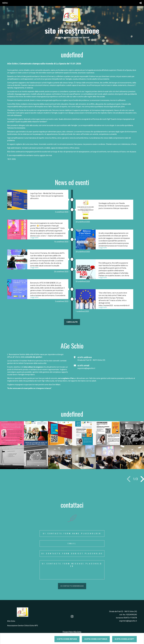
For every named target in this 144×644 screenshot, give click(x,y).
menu (5, 3)
